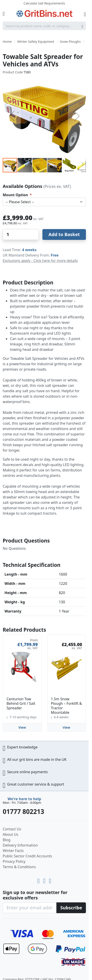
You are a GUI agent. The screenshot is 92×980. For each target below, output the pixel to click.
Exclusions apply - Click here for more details (40, 261)
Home (7, 42)
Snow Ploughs (70, 42)
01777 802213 (23, 811)
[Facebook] (50, 880)
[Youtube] (39, 880)
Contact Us (12, 829)
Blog (7, 840)
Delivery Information (20, 845)
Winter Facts (13, 851)
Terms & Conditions (19, 867)
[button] (12, 116)
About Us (10, 834)
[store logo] (44, 14)
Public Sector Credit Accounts (27, 856)
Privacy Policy (14, 861)
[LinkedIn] (45, 880)
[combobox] (44, 26)
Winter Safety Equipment (36, 42)
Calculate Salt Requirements (44, 3)
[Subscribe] (71, 908)
